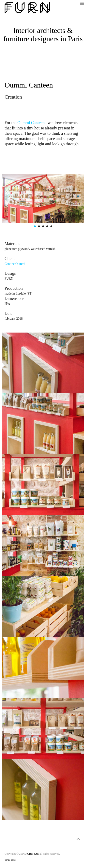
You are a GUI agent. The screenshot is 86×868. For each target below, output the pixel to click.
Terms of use (11, 860)
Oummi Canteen (32, 123)
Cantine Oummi (15, 264)
